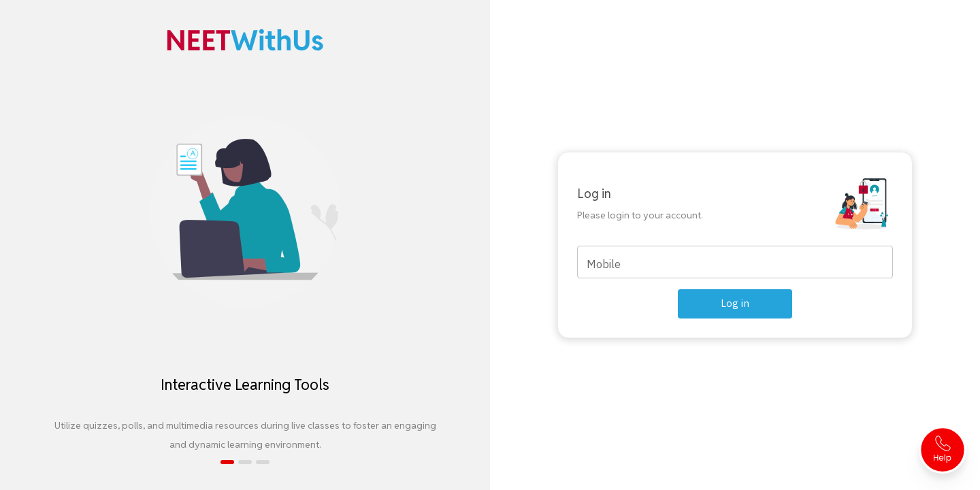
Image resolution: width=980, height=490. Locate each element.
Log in (735, 304)
